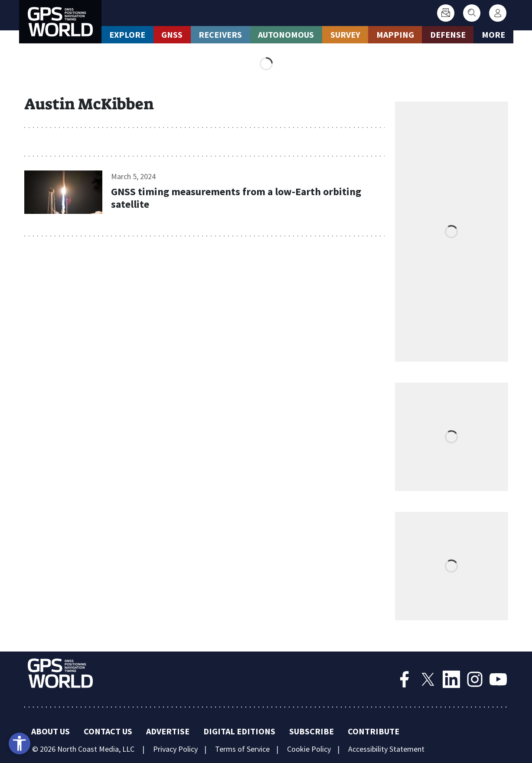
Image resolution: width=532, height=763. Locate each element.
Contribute (374, 731)
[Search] (472, 13)
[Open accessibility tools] (20, 743)
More (493, 34)
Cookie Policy (309, 749)
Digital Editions (239, 731)
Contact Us (108, 731)
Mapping (395, 34)
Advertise (168, 731)
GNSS (172, 34)
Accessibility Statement (386, 749)
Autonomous (286, 34)
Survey (345, 34)
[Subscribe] (446, 13)
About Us (51, 731)
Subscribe (312, 731)
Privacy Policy (175, 749)
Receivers (220, 34)
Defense (448, 34)
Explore (127, 34)
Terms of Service (242, 749)
